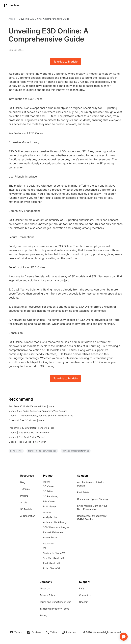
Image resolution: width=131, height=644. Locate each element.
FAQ (81, 588)
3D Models (26, 509)
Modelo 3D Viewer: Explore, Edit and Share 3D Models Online (41, 416)
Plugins (24, 496)
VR (45, 548)
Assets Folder (50, 537)
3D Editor (48, 491)
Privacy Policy (47, 595)
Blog (23, 482)
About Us (45, 588)
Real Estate (83, 492)
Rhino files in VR (52, 568)
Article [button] (12, 19)
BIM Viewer (49, 501)
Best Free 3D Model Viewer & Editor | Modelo (32, 406)
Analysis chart (51, 517)
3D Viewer (49, 486)
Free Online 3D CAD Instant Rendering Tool (31, 428)
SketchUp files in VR (54, 553)
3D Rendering (51, 496)
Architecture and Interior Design (90, 484)
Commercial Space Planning (93, 499)
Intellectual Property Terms (54, 609)
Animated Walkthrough (56, 522)
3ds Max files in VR (54, 558)
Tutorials (25, 489)
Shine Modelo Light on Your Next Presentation (92, 507)
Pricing (43, 615)
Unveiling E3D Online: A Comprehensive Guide (44, 19)
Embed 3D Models (53, 532)
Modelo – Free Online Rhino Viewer (27, 442)
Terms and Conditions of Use (55, 602)
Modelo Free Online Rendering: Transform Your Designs (38, 411)
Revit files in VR (51, 563)
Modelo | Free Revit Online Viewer (27, 437)
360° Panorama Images (56, 527)
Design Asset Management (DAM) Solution (92, 518)
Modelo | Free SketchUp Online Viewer (29, 433)
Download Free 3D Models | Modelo (27, 420)
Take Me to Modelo (66, 62)
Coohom (84, 602)
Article (24, 502)
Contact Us (85, 595)
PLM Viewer (50, 506)
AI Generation (28, 516)
